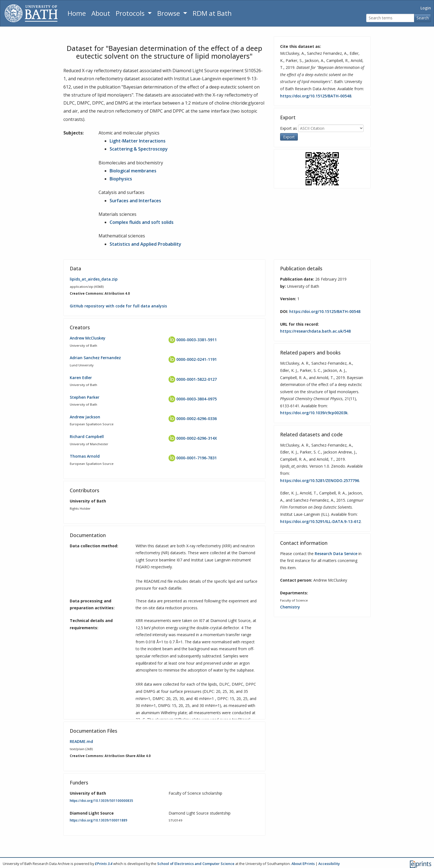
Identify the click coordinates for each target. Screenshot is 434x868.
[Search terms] (390, 18)
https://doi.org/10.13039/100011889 (99, 820)
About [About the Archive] (101, 13)
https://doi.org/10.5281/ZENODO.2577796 (320, 480)
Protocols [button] (131, 13)
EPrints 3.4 (104, 864)
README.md (81, 741)
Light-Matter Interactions (138, 141)
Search (423, 18)
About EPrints (303, 864)
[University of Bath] (31, 13)
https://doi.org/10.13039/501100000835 (101, 801)
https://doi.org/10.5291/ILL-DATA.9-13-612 (320, 521)
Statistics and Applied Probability (145, 244)
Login (426, 8)
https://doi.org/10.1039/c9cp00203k (314, 413)
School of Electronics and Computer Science (196, 864)
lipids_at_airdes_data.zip (94, 279)
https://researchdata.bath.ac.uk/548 (315, 331)
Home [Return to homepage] (77, 13)
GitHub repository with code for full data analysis (118, 306)
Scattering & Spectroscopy (139, 149)
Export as (289, 128)
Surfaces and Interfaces (135, 201)
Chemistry (290, 607)
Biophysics (121, 179)
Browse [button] (169, 13)
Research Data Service (336, 554)
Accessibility (329, 864)
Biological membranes (133, 171)
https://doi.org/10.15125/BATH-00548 (316, 96)
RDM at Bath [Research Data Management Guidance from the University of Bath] (212, 13)
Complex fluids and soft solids (142, 222)
